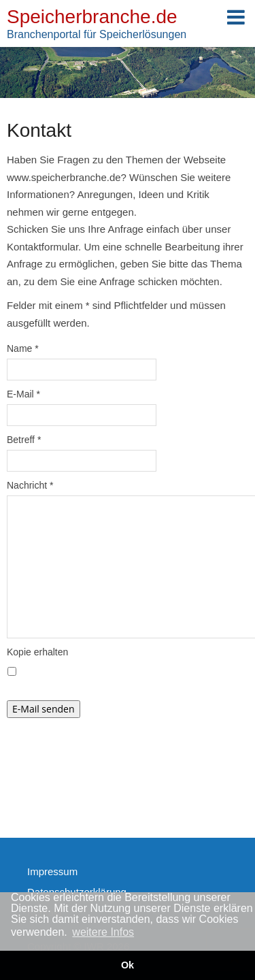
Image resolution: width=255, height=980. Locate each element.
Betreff (24, 440)
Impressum (52, 871)
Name (23, 348)
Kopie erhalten (37, 652)
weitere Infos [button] (103, 932)
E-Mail (23, 394)
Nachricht (30, 485)
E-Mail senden (44, 709)
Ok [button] (128, 965)
